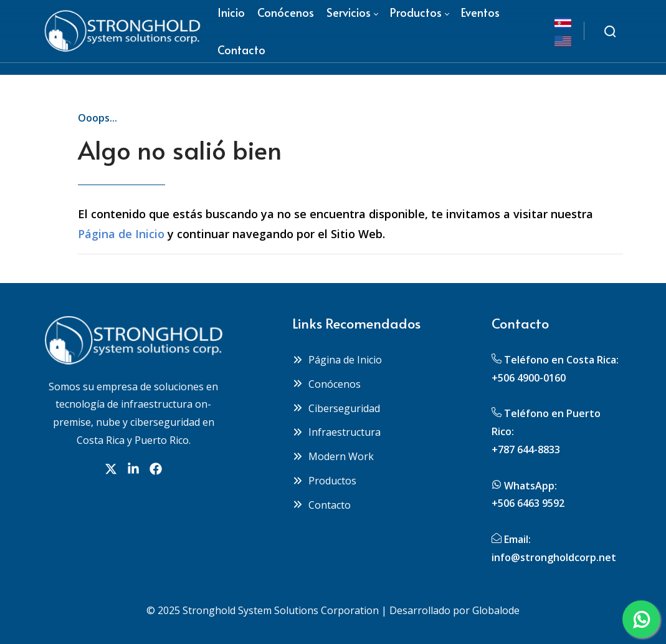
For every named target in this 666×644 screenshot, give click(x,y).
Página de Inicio (121, 234)
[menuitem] (241, 50)
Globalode (496, 610)
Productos (324, 481)
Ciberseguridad (336, 408)
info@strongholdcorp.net (554, 557)
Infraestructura (336, 432)
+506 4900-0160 (529, 378)
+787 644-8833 (526, 449)
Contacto (321, 505)
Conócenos (326, 384)
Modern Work (333, 456)
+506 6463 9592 (528, 503)
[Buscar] (610, 31)
